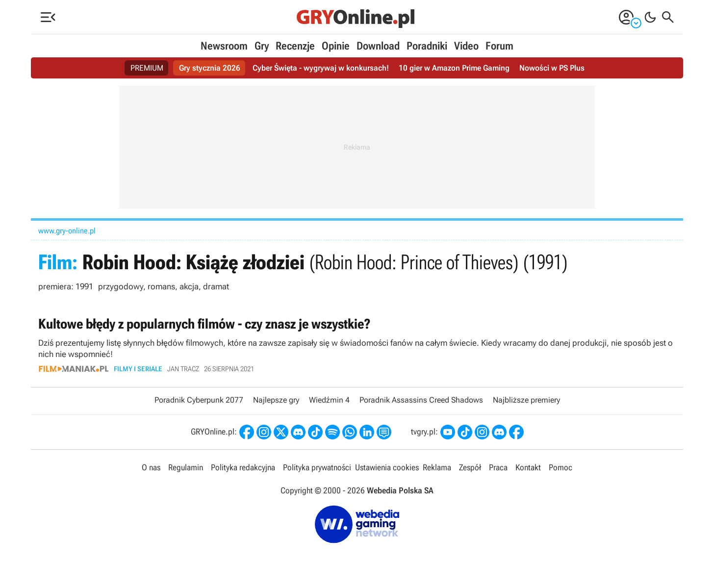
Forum (499, 46)
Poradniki (427, 46)
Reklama (437, 467)
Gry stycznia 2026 (210, 68)
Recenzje (295, 46)
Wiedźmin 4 (329, 400)
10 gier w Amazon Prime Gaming (454, 68)
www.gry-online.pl (67, 231)
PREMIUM (147, 68)
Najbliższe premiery (526, 400)
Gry (262, 46)
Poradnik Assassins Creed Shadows (421, 400)
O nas (151, 467)
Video (466, 46)
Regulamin (186, 467)
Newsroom (224, 46)
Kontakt (528, 467)
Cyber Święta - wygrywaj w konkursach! (321, 68)
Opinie (336, 46)
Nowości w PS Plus (552, 68)
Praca (498, 467)
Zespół (470, 467)
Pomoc (561, 467)
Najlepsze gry (276, 400)
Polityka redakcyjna (243, 467)
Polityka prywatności (317, 467)
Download (378, 46)
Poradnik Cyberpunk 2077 (199, 400)
